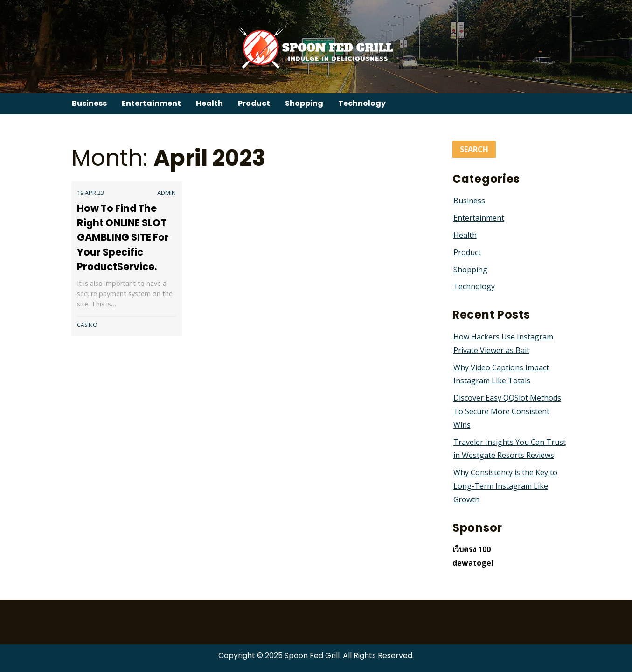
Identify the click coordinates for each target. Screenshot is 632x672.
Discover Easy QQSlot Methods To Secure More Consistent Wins (507, 411)
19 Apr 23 (90, 193)
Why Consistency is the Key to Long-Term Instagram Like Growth (505, 486)
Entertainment (151, 103)
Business (89, 103)
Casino (87, 325)
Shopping (304, 103)
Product (254, 103)
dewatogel (473, 563)
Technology (362, 103)
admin (167, 193)
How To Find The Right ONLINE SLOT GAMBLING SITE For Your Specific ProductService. (123, 237)
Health (209, 103)
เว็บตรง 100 (472, 549)
